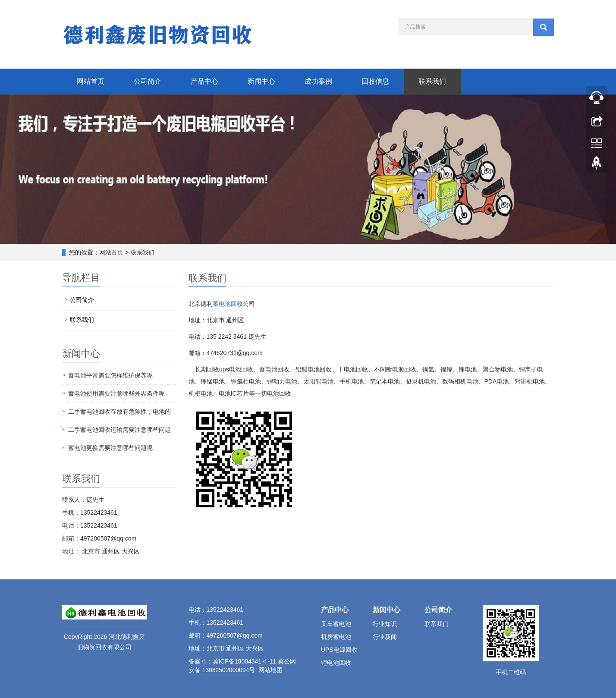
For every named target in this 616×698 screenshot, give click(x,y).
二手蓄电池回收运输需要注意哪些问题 (119, 430)
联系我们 (432, 81)
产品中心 (204, 81)
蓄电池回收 (228, 304)
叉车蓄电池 (336, 624)
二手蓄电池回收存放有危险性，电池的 (119, 412)
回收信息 (375, 81)
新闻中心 (261, 81)
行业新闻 (385, 637)
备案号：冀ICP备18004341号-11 (233, 661)
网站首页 (91, 81)
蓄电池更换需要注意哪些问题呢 (110, 448)
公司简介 (148, 81)
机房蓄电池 (336, 637)
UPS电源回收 (339, 650)
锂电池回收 (336, 663)
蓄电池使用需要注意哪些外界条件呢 (116, 393)
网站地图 (270, 670)
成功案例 (318, 81)
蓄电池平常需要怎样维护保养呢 (110, 375)
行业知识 (385, 624)
